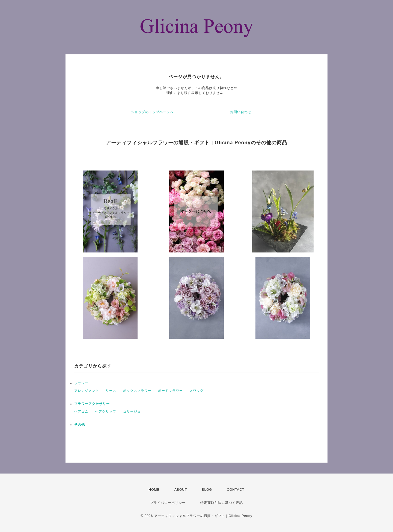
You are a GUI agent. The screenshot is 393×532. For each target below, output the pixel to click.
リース (111, 391)
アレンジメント (87, 391)
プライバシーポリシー (168, 503)
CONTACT (236, 490)
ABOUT (181, 490)
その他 (80, 425)
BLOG (207, 490)
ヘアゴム (81, 412)
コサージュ (132, 412)
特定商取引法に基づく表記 (222, 503)
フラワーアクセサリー (92, 404)
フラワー (81, 383)
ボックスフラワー (137, 391)
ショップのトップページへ (152, 112)
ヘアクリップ (106, 412)
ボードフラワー (170, 391)
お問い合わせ (241, 112)
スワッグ (196, 391)
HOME (154, 490)
